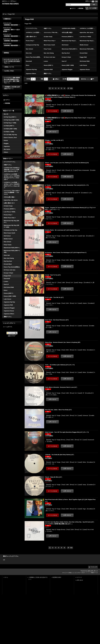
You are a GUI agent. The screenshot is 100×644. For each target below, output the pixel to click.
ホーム (6, 577)
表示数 (28, 79)
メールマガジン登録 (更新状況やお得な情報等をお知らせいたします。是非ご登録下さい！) (12, 80)
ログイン (73, 8)
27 (68, 88)
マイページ (79, 577)
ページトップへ (94, 567)
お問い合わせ (80, 580)
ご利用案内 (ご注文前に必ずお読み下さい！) (12, 88)
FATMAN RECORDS (10, 4)
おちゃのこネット (93, 571)
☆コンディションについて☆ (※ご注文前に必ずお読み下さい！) (12, 61)
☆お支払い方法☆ (9, 71)
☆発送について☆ (9, 67)
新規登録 (81, 8)
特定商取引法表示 (57, 577)
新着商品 (6, 53)
